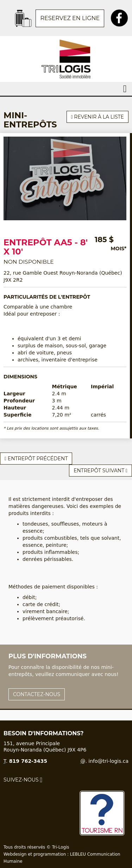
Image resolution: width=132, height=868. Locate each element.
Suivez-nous (23, 780)
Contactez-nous (37, 694)
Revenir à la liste (98, 117)
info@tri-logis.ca (108, 761)
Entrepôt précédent (36, 459)
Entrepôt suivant (100, 471)
